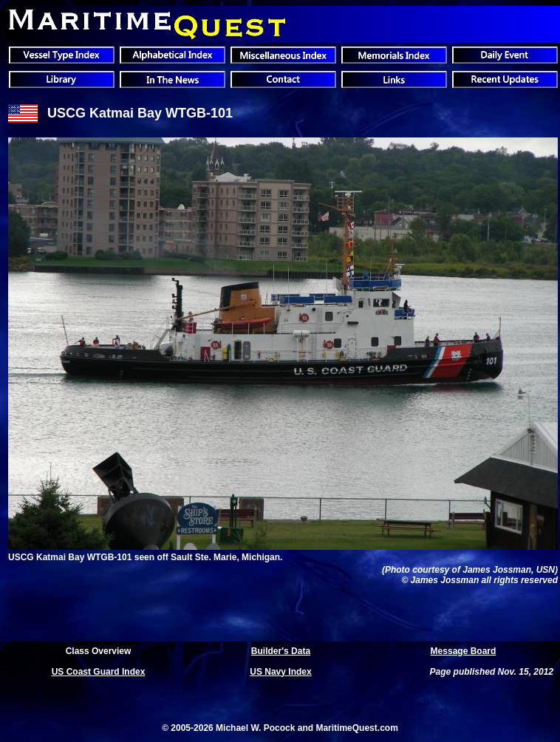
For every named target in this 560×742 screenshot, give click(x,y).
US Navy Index (280, 672)
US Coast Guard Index (99, 672)
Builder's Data (281, 651)
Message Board (464, 651)
